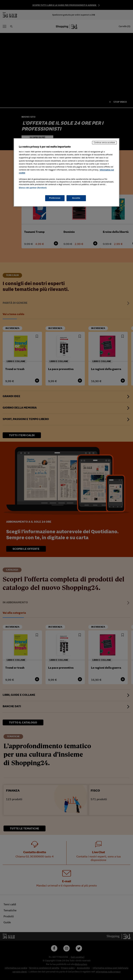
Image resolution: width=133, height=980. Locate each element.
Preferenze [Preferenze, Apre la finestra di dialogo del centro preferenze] (55, 198)
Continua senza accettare (104, 142)
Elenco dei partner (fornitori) (33, 188)
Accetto (76, 198)
